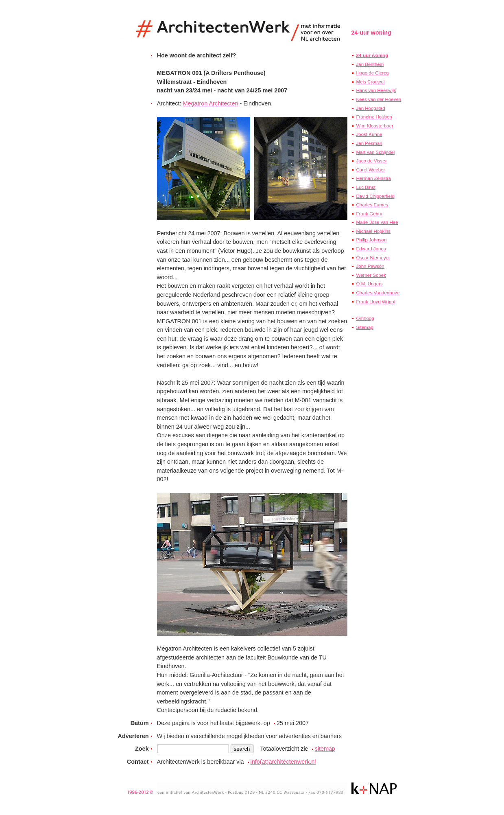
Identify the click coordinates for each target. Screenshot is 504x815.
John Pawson (370, 266)
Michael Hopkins (373, 231)
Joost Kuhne (369, 134)
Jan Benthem (370, 64)
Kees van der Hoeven (379, 99)
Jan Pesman (369, 143)
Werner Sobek (371, 275)
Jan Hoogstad (371, 108)
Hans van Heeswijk (376, 90)
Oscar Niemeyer (373, 258)
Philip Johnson (372, 240)
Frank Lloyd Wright (376, 302)
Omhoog (365, 318)
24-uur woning (372, 55)
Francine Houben (374, 117)
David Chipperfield (375, 196)
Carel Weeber (371, 170)
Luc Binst (366, 187)
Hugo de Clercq (373, 73)
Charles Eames (372, 205)
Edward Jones (371, 249)
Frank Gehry (369, 214)
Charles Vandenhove (378, 293)
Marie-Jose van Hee (377, 222)
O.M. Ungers (370, 284)
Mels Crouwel (371, 82)
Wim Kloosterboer (375, 126)
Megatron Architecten (210, 103)
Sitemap (365, 327)
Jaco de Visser (372, 161)
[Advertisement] (376, 478)
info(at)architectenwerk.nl (283, 762)
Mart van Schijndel (376, 152)
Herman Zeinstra (374, 178)
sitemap (325, 749)
